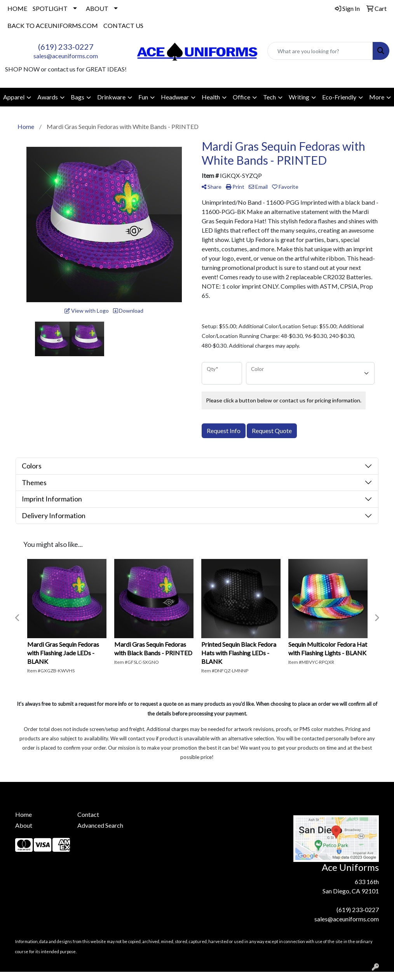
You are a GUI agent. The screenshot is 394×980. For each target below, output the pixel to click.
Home (24, 814)
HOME (17, 8)
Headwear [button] (175, 97)
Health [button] (211, 97)
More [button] (377, 97)
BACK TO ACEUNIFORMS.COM (53, 25)
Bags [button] (78, 97)
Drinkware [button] (111, 97)
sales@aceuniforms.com (66, 56)
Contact (88, 814)
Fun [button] (143, 97)
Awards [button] (48, 97)
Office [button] (241, 97)
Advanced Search (100, 825)
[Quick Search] (320, 51)
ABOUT (97, 8)
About (24, 825)
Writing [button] (299, 97)
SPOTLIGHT (50, 8)
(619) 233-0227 (66, 47)
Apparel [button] (14, 97)
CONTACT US (123, 25)
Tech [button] (269, 97)
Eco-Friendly (339, 97)
